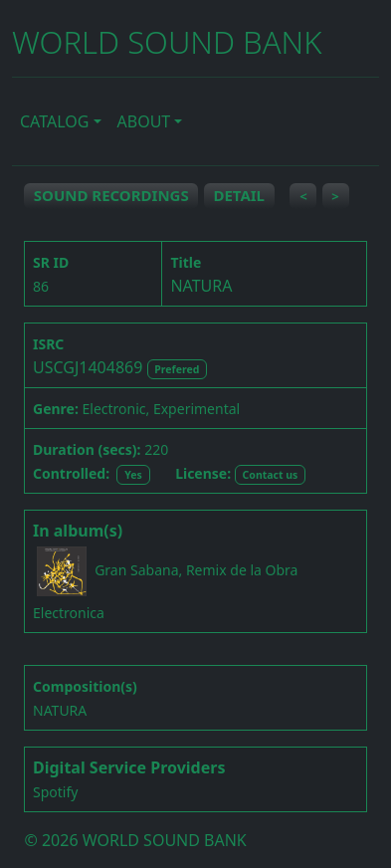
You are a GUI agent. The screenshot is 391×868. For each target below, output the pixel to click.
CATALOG (54, 121)
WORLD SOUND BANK (167, 42)
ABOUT (144, 121)
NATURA (60, 710)
